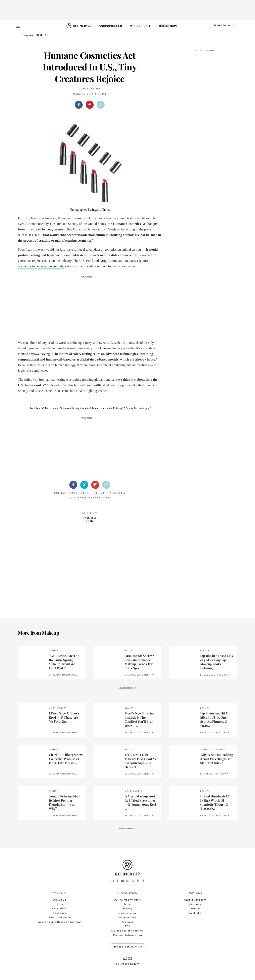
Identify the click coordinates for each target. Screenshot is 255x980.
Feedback (60, 913)
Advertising (60, 909)
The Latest (103, 498)
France (195, 909)
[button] (217, 29)
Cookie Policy (127, 913)
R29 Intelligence (60, 918)
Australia (195, 913)
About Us (60, 900)
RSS (127, 926)
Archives (127, 922)
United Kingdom (195, 900)
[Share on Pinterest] (90, 105)
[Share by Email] (101, 105)
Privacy (128, 909)
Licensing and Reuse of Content (60, 922)
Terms (127, 904)
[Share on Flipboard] (95, 485)
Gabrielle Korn (90, 89)
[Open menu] (18, 24)
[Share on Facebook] (79, 105)
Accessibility (127, 918)
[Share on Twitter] (84, 485)
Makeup (74, 498)
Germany (195, 904)
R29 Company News (127, 900)
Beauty (87, 498)
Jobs (60, 904)
